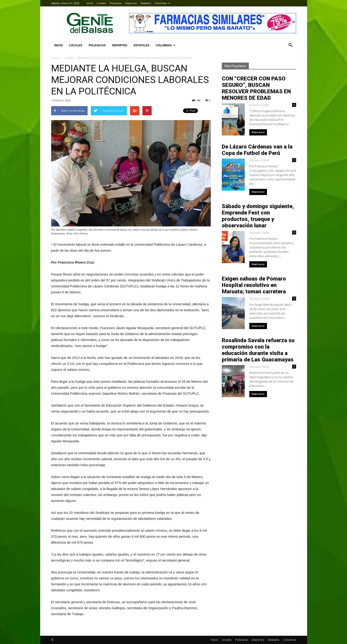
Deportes (131, 3)
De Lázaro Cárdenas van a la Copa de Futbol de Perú (257, 150)
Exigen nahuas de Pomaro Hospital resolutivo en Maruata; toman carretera (254, 285)
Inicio (90, 3)
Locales (101, 3)
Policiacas (116, 3)
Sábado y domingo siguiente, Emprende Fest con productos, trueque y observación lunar (258, 216)
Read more (258, 132)
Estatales (146, 3)
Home (55, 58)
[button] (291, 45)
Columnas (162, 3)
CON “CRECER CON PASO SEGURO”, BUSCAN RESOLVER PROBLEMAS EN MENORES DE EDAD (256, 88)
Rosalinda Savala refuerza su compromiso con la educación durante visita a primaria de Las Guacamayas (258, 350)
